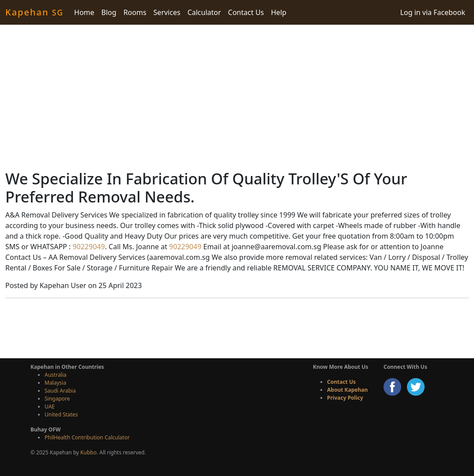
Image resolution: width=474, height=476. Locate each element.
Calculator (204, 12)
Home (84, 12)
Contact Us (246, 12)
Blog (109, 12)
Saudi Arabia (60, 391)
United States (61, 414)
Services (167, 12)
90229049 (88, 247)
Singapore (57, 399)
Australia (56, 375)
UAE (50, 407)
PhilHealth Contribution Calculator (87, 437)
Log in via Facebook (433, 12)
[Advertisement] (237, 97)
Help (279, 12)
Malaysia (55, 383)
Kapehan (34, 12)
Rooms (135, 12)
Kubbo (88, 452)
